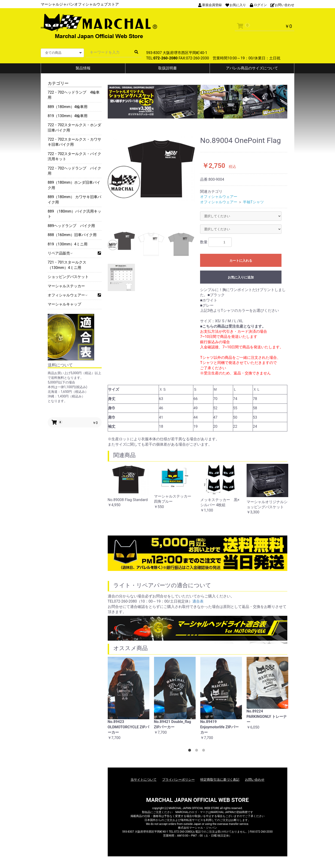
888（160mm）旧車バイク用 (72, 235)
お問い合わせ (255, 780)
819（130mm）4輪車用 (68, 116)
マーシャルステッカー (66, 286)
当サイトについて (144, 780)
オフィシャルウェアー (67, 295)
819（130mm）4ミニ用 (68, 244)
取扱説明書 (167, 68)
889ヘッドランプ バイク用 (71, 226)
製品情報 (83, 68)
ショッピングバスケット (68, 277)
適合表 (198, 601)
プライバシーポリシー (178, 780)
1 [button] (191, 751)
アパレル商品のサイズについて (252, 68)
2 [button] (198, 751)
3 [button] (204, 751)
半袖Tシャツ (253, 202)
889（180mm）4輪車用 (68, 107)
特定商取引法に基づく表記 (220, 780)
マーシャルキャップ (64, 304)
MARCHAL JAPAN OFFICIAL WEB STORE (197, 800)
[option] (151, 169)
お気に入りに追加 (241, 277)
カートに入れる (241, 261)
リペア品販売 (60, 253)
